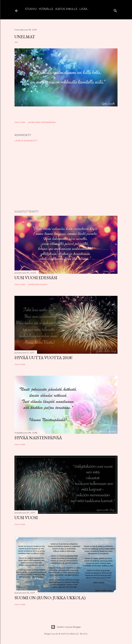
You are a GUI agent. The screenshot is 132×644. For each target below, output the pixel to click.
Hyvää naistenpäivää (38, 438)
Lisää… (84, 9)
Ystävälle (46, 9)
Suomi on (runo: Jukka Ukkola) (50, 598)
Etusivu (31, 9)
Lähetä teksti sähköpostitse (42, 122)
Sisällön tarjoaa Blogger (66, 627)
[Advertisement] (66, 176)
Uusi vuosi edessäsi (36, 278)
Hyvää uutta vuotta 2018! (43, 358)
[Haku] (115, 10)
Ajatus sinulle (66, 9)
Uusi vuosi (26, 518)
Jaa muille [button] (20, 122)
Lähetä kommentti (26, 141)
